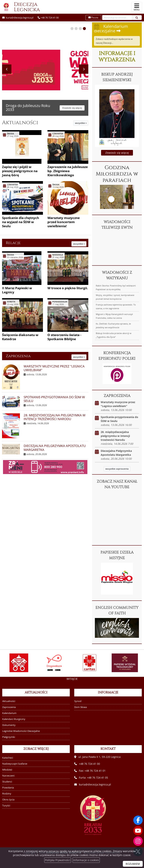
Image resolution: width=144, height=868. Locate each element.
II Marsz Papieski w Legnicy (17, 290)
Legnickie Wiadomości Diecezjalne (21, 731)
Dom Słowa (81, 707)
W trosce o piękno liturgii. (68, 288)
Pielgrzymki (9, 737)
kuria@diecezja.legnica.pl (19, 18)
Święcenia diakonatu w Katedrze (20, 337)
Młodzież (7, 770)
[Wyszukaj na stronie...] (117, 18)
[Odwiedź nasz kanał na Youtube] (138, 831)
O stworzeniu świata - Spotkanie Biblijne (64, 337)
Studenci (7, 782)
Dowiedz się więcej (117, 153)
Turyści (6, 806)
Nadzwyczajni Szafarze (15, 764)
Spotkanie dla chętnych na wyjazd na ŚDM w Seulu (21, 222)
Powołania (8, 788)
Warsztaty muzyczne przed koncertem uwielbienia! (64, 222)
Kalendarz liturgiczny (14, 719)
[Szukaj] (137, 18)
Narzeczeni (8, 776)
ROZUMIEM (133, 864)
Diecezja (20, 7)
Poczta (93, 17)
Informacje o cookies (86, 860)
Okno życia (8, 800)
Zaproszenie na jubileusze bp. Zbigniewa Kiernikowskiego (68, 171)
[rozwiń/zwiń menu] (137, 7)
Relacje (13, 243)
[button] (72, 29)
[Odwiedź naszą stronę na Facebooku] (138, 820)
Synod (78, 701)
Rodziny (7, 794)
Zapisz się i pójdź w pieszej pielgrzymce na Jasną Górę (20, 171)
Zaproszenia (18, 356)
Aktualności (20, 123)
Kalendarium (9, 713)
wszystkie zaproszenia (117, 469)
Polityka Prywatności (58, 860)
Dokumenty (9, 725)
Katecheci (8, 758)
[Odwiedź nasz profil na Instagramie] (138, 841)
